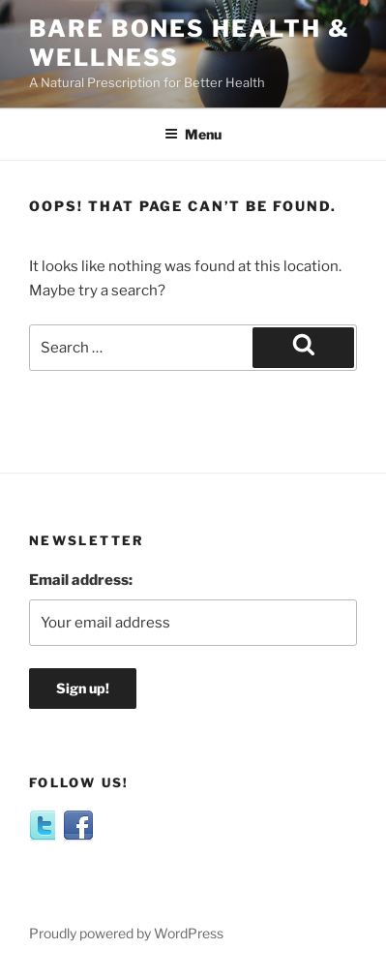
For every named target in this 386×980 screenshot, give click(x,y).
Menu (193, 134)
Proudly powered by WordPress (126, 933)
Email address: (81, 580)
